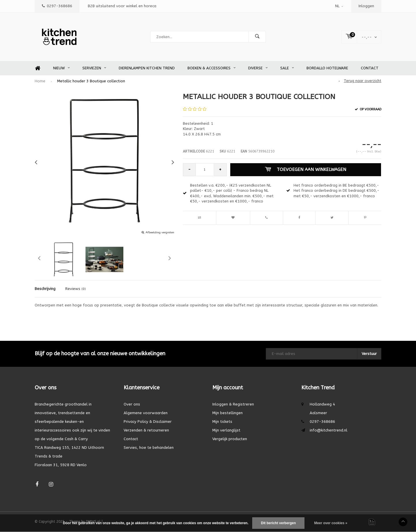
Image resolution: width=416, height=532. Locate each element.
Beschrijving (45, 289)
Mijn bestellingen (227, 413)
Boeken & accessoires (211, 68)
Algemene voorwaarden (146, 413)
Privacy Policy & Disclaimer (148, 422)
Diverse (258, 68)
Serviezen (94, 68)
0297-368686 (57, 6)
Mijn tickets (222, 422)
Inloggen (366, 6)
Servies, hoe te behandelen (149, 448)
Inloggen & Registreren (233, 404)
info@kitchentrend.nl (328, 430)
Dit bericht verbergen (278, 523)
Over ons (132, 404)
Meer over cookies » (331, 523)
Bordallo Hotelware (327, 68)
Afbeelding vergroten (160, 232)
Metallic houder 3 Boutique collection (91, 81)
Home (38, 68)
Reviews (76, 289)
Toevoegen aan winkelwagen (305, 170)
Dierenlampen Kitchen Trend (147, 68)
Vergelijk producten (230, 439)
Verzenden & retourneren (146, 430)
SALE (287, 68)
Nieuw (61, 68)
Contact (370, 68)
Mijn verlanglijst (226, 430)
